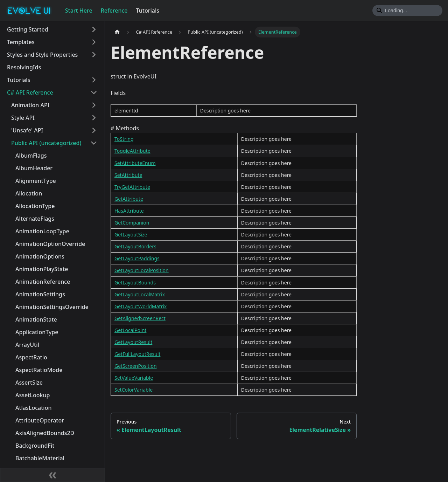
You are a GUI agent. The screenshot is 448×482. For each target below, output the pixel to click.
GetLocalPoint (130, 330)
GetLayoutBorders (135, 246)
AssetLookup (33, 395)
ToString (124, 139)
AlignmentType (36, 181)
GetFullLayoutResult (137, 354)
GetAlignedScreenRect (140, 318)
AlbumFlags (31, 156)
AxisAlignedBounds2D (45, 433)
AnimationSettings (40, 294)
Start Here (79, 11)
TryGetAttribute (132, 187)
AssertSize (29, 383)
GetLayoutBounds (135, 283)
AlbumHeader (34, 168)
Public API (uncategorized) (46, 143)
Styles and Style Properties (42, 55)
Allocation (29, 193)
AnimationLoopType (42, 231)
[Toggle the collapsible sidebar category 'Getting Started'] (94, 29)
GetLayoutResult (133, 342)
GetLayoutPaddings (137, 258)
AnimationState (36, 319)
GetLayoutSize (131, 235)
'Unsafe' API (27, 130)
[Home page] (117, 32)
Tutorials (148, 11)
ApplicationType (37, 332)
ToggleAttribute (132, 151)
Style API (23, 118)
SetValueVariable (134, 378)
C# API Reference (30, 92)
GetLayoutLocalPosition (142, 270)
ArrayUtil (27, 345)
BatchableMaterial (40, 458)
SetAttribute (128, 175)
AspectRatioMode (39, 370)
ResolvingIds (24, 67)
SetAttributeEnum (135, 163)
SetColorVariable (134, 390)
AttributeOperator (40, 420)
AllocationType (35, 206)
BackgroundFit (35, 446)
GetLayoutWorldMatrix (141, 306)
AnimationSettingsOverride (52, 307)
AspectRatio (31, 357)
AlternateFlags (35, 219)
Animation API (30, 105)
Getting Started (28, 29)
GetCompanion (132, 223)
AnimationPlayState (42, 269)
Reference (114, 11)
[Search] (407, 11)
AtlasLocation (33, 408)
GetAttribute (129, 199)
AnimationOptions (40, 256)
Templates (21, 42)
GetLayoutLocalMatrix (140, 294)
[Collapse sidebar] (52, 475)
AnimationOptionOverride (50, 244)
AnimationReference (43, 282)
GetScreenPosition (136, 366)
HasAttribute (129, 211)
